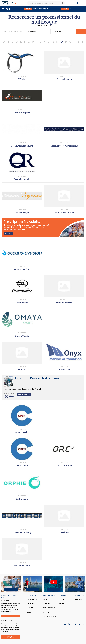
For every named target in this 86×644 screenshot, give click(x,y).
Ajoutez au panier (24, 395)
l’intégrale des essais (36, 378)
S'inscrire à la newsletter (11, 637)
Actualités (30, 604)
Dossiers (30, 608)
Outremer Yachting (22, 532)
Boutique (75, 584)
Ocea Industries (64, 79)
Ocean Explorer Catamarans (64, 146)
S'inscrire (65, 9)
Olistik (57, 642)
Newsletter (32, 584)
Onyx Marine (64, 369)
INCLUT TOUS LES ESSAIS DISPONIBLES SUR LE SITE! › (19, 392)
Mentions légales (30, 642)
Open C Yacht (22, 432)
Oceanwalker (22, 303)
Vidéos (45, 600)
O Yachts (22, 79)
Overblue (64, 532)
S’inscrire (8, 233)
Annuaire (46, 612)
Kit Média (62, 604)
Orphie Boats (22, 499)
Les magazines (32, 600)
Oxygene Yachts (22, 566)
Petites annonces (49, 616)
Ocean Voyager (22, 213)
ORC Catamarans (64, 466)
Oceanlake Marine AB (64, 213)
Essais (29, 612)
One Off (22, 369)
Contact (78, 600)
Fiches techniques (49, 608)
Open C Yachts (22, 466)
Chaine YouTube (54, 584)
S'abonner (28, 9)
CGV (25, 642)
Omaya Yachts (22, 336)
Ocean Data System (22, 112)
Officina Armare (64, 303)
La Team (62, 600)
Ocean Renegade (22, 179)
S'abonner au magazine (11, 616)
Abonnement (11, 584)
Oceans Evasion (22, 269)
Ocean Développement (22, 146)
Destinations (47, 604)
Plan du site (37, 642)
